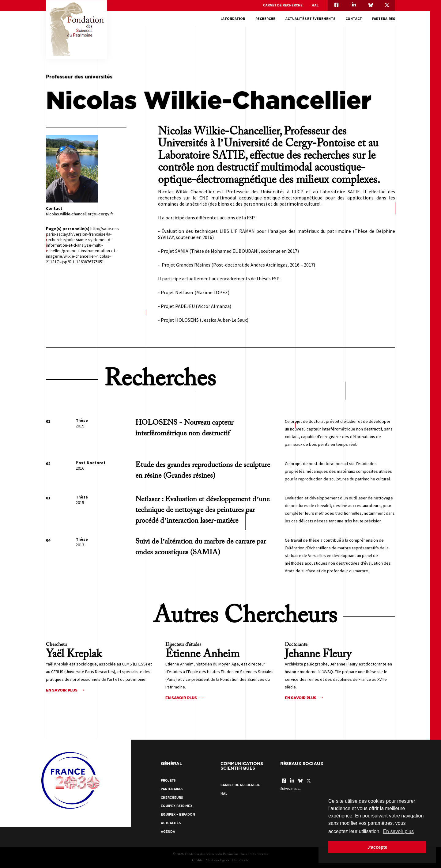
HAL (315, 5)
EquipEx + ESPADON (178, 815)
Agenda (168, 832)
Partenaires (384, 19)
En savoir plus (62, 690)
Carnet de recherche (283, 5)
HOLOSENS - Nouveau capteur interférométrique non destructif (184, 428)
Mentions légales (217, 860)
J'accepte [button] (377, 847)
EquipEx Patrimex (177, 806)
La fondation (233, 19)
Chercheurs (172, 798)
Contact (354, 19)
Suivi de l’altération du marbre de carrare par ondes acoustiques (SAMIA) (201, 547)
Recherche (265, 19)
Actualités (171, 823)
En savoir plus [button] (398, 831)
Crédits (197, 860)
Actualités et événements (310, 19)
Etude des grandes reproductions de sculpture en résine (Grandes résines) (203, 470)
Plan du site (241, 860)
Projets (168, 781)
